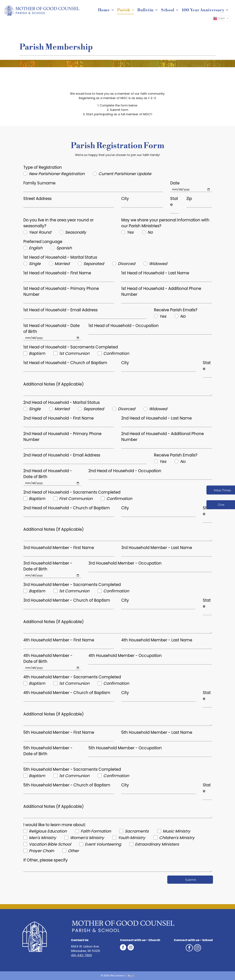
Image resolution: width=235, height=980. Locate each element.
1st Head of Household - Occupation (124, 326)
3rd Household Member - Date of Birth (48, 566)
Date (175, 183)
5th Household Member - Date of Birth (48, 751)
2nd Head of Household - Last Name (157, 418)
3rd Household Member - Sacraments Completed (72, 585)
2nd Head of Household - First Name (59, 418)
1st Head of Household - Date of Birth (51, 329)
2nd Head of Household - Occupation (125, 471)
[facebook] (123, 948)
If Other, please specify (46, 860)
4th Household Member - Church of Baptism (67, 693)
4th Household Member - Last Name (157, 640)
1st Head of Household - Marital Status (60, 257)
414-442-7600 (81, 955)
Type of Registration (43, 167)
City (125, 199)
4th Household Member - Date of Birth (48, 658)
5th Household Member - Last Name (157, 732)
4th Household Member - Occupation (125, 656)
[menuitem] (106, 10)
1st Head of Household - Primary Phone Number (61, 291)
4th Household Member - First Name (59, 640)
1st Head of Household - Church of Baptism (65, 363)
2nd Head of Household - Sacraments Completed (72, 492)
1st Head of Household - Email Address (60, 310)
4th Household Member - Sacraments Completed (72, 677)
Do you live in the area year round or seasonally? (59, 223)
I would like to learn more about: (55, 825)
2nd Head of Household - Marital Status (62, 402)
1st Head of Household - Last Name (155, 273)
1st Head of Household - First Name (57, 273)
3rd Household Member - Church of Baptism (67, 600)
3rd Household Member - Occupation (125, 563)
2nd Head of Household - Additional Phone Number (163, 437)
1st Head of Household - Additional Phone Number (161, 291)
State (174, 202)
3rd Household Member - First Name (59, 548)
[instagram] (131, 948)
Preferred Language (43, 242)
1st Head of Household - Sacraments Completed (71, 347)
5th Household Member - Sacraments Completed (72, 769)
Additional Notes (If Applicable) (54, 384)
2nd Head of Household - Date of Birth (48, 474)
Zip (189, 199)
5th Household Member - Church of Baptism (67, 785)
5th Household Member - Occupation (125, 748)
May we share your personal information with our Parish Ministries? (165, 223)
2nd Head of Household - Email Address (62, 455)
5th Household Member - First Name (59, 732)
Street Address (37, 199)
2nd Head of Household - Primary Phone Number (62, 437)
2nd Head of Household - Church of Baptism (67, 508)
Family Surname (39, 183)
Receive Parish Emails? (176, 310)
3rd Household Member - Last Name (157, 548)
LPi (133, 976)
